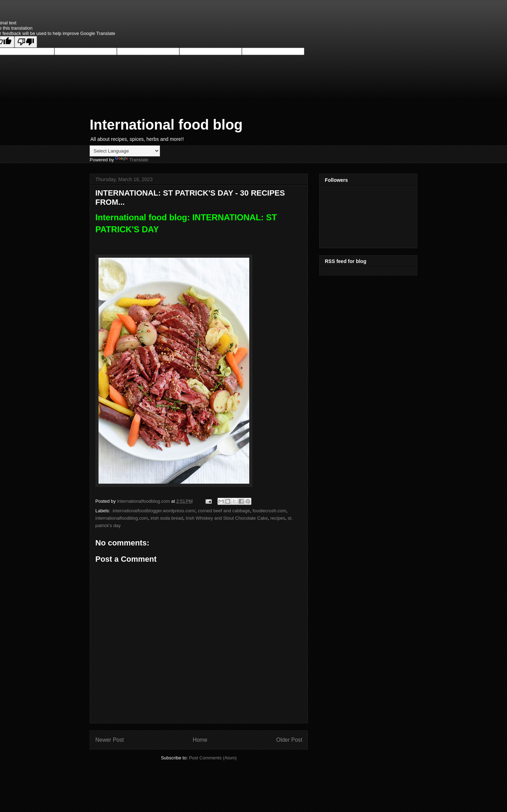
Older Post (289, 740)
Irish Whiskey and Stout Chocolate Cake (227, 518)
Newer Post (110, 740)
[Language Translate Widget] (125, 151)
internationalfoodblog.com (122, 518)
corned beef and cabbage (224, 511)
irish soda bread (167, 518)
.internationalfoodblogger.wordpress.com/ (154, 511)
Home (200, 740)
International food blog (166, 125)
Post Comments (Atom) (213, 758)
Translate (132, 160)
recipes (278, 518)
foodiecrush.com (269, 511)
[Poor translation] (26, 42)
